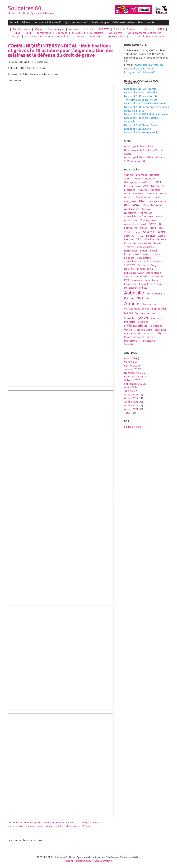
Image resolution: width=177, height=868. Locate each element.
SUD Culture (77, 36)
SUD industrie (95, 33)
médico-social (145, 269)
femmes (147, 209)
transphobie (147, 341)
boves (163, 224)
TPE (139, 239)
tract (90, 29)
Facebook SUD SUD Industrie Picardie (146, 114)
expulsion (130, 273)
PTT (127, 280)
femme (129, 239)
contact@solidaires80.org (148, 65)
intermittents (149, 313)
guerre (128, 179)
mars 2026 (130, 362)
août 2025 (130, 387)
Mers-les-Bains (143, 330)
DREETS (152, 193)
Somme (129, 175)
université (145, 243)
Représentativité (145, 179)
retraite (131, 313)
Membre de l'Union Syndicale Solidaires (31, 13)
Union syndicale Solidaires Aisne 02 (145, 157)
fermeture (149, 304)
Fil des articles (132, 427)
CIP (134, 236)
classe (161, 236)
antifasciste (132, 209)
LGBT (158, 182)
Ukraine (155, 254)
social (153, 251)
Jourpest (62, 33)
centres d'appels (134, 337)
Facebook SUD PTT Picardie (141, 92)
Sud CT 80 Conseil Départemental (45, 36)
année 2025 (131, 395)
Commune (130, 284)
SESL (29, 33)
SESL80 (16, 36)
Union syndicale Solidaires (139, 146)
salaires (76, 826)
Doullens (129, 269)
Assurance (157, 318)
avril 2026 (130, 358)
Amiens (34, 826)
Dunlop (145, 220)
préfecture (131, 341)
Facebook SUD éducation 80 (140, 96)
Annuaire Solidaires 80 (48, 22)
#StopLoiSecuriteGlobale (148, 205)
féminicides (159, 309)
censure (161, 239)
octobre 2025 (132, 380)
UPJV (127, 205)
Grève (39, 29)
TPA (135, 220)
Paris (149, 298)
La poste (129, 258)
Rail (154, 220)
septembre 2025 (134, 384)
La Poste (147, 182)
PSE (141, 236)
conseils (129, 318)
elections (130, 190)
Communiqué (56, 29)
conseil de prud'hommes (139, 216)
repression (76, 29)
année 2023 (131, 402)
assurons (143, 190)
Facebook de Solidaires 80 (139, 69)
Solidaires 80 (25, 8)
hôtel (153, 228)
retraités (161, 330)
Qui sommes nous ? (76, 22)
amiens (42, 826)
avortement (157, 276)
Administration (103, 861)
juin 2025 (130, 391)
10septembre (158, 201)
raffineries (86, 826)
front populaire (156, 294)
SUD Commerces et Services (144, 33)
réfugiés (155, 175)
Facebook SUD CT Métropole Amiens (146, 103)
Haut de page (84, 861)
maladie (129, 344)
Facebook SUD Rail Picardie (140, 89)
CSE (146, 186)
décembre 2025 (134, 373)
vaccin (128, 330)
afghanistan (154, 273)
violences (139, 193)
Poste (144, 228)
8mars (144, 251)
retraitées (156, 326)
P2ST (127, 193)
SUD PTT (129, 265)
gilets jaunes (132, 182)
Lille (159, 333)
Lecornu (137, 280)
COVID (153, 224)
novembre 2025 (134, 376)
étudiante (130, 243)
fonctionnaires (145, 247)
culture (147, 29)
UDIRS (160, 29)
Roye (127, 220)
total (127, 413)
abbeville (50, 826)
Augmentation (133, 333)
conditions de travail (148, 197)
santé (157, 243)
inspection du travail (136, 254)
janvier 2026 (132, 369)
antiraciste (157, 186)
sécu (127, 236)
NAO (140, 298)
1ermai (151, 337)
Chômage (142, 175)
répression (146, 213)
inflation (60, 826)
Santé (118, 29)
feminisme (131, 228)
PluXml (124, 857)
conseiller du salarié (136, 261)
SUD (141, 273)
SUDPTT (104, 29)
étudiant (143, 322)
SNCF (163, 193)
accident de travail (135, 224)
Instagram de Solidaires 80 (140, 72)
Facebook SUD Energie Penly (141, 132)
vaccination (144, 258)
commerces (44, 33)
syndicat (143, 318)
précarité (130, 322)
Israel (159, 216)
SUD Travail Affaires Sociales (147, 36)
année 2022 (131, 405)
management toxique (137, 309)
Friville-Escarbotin (135, 326)
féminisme (151, 280)
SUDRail (77, 33)
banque (156, 190)
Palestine (156, 261)
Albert (143, 201)
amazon (149, 333)
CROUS (128, 276)
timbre (129, 247)
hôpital (150, 236)
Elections (132, 29)
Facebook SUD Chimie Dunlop (142, 125)
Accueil (14, 22)
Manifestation (22, 29)
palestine (157, 284)
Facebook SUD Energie (138, 129)
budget (155, 265)
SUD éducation (116, 36)
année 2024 (131, 398)
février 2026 (131, 366)
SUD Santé (96, 36)
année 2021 (131, 409)
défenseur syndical (135, 288)
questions (130, 213)
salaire (68, 826)
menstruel (141, 276)
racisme (129, 298)
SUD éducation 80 (134, 161)
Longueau (130, 201)
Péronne (143, 265)
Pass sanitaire (132, 186)
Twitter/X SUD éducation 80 (140, 100)
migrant (144, 284)
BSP (162, 228)
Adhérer (27, 22)
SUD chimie (115, 33)
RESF (17, 33)
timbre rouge (132, 232)
